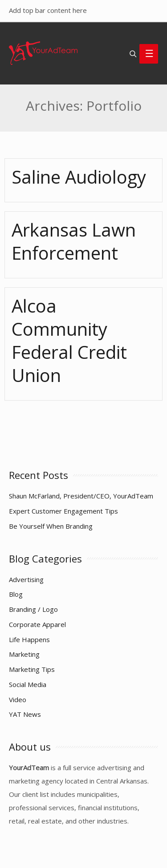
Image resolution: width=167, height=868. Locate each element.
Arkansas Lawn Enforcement (74, 241)
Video (18, 699)
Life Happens (29, 639)
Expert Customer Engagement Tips (63, 511)
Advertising (26, 579)
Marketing (24, 654)
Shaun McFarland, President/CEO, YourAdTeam (81, 496)
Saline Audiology (79, 177)
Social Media (28, 684)
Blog (16, 594)
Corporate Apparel (37, 624)
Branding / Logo (33, 609)
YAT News (25, 714)
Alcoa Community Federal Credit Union (69, 340)
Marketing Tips (32, 669)
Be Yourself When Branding (51, 526)
